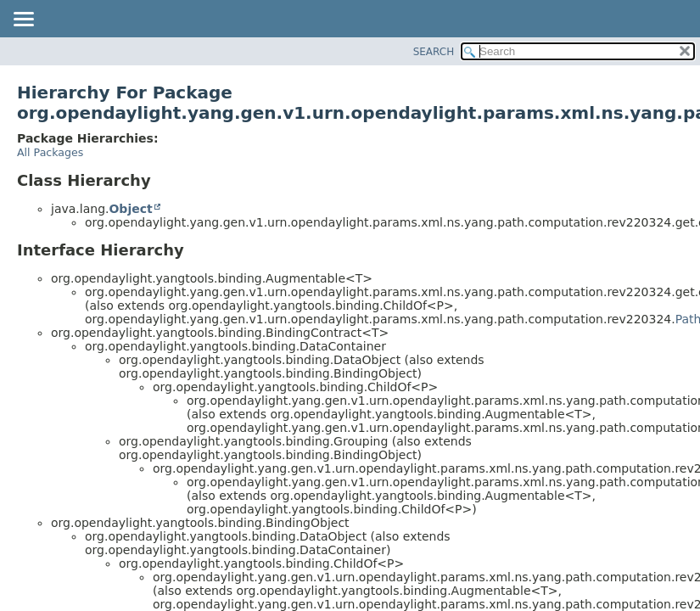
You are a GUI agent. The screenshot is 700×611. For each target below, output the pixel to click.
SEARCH (434, 52)
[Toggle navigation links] (23, 20)
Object (130, 209)
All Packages (50, 152)
